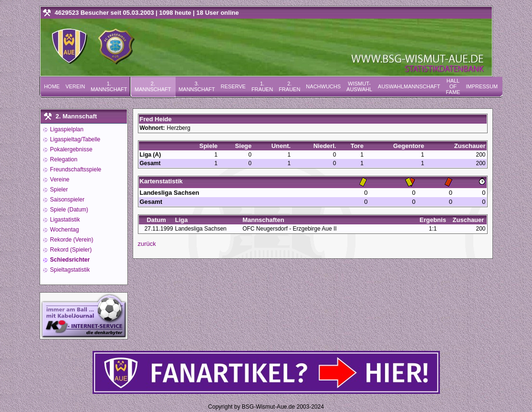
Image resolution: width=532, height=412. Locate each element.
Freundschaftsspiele (75, 169)
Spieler (58, 190)
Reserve (233, 86)
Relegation (63, 159)
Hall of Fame (453, 86)
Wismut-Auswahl (359, 86)
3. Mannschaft (197, 86)
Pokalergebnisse (71, 149)
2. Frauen (289, 86)
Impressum (482, 86)
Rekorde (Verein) (71, 240)
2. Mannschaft (153, 86)
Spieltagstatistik (69, 270)
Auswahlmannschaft (409, 86)
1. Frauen (262, 86)
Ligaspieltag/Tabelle (75, 139)
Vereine (59, 180)
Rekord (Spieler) (70, 250)
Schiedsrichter (69, 260)
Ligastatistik (64, 220)
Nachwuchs (323, 86)
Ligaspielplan (66, 129)
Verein (75, 86)
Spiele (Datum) (68, 210)
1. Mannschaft (109, 86)
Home (52, 86)
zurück (147, 244)
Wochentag (64, 230)
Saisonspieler (67, 200)
